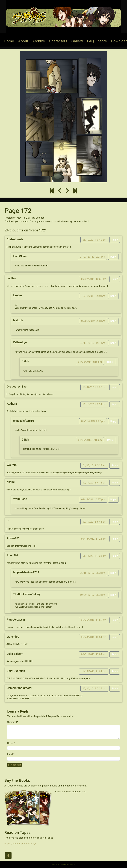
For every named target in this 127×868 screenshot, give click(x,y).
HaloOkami (20, 256)
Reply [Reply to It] (115, 522)
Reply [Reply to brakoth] (113, 321)
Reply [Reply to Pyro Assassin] (115, 620)
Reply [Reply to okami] (115, 483)
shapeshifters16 (24, 421)
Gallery (77, 41)
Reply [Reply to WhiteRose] (113, 500)
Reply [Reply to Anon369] (115, 556)
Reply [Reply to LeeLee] (113, 296)
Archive (39, 41)
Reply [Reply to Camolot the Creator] (115, 689)
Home (9, 41)
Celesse (40, 218)
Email (10, 754)
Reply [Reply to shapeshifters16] (113, 421)
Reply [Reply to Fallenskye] (113, 343)
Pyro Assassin (16, 620)
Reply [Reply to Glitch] (110, 362)
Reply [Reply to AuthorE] (115, 404)
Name (10, 743)
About (23, 41)
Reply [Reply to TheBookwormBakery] (113, 595)
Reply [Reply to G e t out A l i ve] (115, 387)
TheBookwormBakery (27, 594)
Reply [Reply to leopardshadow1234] (113, 573)
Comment (12, 722)
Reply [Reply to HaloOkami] (113, 257)
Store (102, 41)
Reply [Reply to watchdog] (115, 637)
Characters (58, 41)
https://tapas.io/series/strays (20, 844)
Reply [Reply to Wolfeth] (115, 466)
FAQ (90, 41)
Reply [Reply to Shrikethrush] (115, 240)
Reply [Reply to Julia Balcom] (115, 654)
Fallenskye (20, 342)
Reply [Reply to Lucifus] (115, 279)
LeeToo (72, 865)
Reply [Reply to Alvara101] (115, 539)
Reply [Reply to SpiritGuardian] (115, 671)
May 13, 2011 (24, 218)
